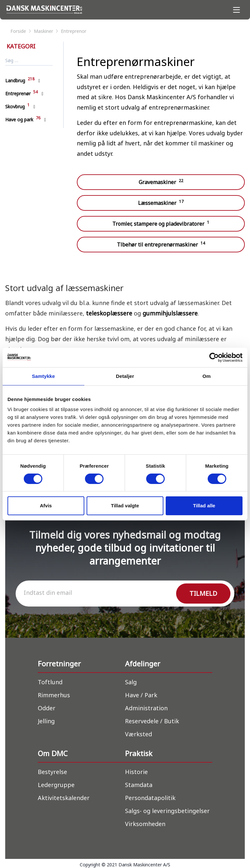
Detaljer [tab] (125, 376)
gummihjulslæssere (170, 313)
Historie (136, 772)
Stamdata (139, 785)
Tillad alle (204, 506)
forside (21, 31)
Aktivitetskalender (64, 798)
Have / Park (141, 695)
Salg (131, 682)
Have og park (23, 120)
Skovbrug (17, 107)
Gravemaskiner (161, 182)
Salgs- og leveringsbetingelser (167, 811)
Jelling (46, 721)
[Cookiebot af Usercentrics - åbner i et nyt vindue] (214, 357)
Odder (47, 708)
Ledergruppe (56, 785)
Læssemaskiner (161, 203)
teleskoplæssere (110, 313)
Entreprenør (21, 93)
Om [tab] (207, 376)
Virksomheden (145, 824)
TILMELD (203, 593)
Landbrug (20, 80)
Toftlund (50, 682)
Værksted (139, 734)
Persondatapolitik (150, 798)
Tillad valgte (125, 506)
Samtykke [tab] (43, 376)
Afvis (46, 506)
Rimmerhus (54, 695)
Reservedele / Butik (152, 721)
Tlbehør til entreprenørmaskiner (161, 244)
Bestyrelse (52, 772)
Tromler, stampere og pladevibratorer (161, 223)
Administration (146, 708)
